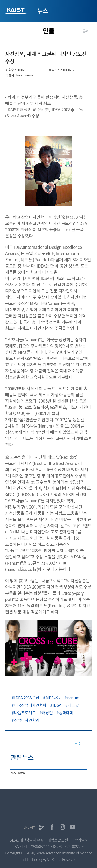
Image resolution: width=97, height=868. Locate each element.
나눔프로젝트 (25, 713)
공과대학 (66, 713)
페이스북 (52, 827)
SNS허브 (30, 827)
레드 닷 (73, 705)
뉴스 (43, 10)
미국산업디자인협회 (30, 705)
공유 (85, 31)
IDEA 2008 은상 (27, 698)
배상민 (47, 713)
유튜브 (73, 827)
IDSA (57, 705)
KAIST (16, 12)
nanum (73, 698)
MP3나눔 (53, 698)
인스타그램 (62, 827)
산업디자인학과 (27, 720)
